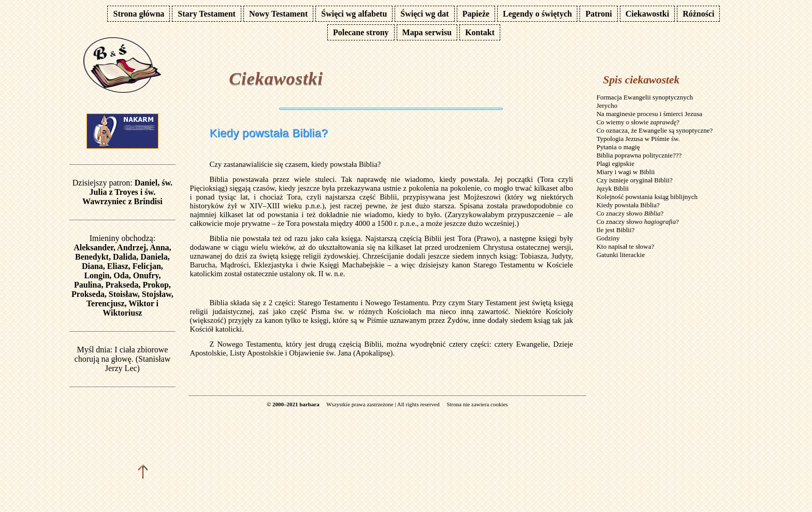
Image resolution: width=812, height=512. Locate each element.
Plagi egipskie (615, 163)
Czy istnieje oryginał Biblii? (635, 180)
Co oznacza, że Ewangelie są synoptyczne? (655, 130)
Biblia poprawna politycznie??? (639, 155)
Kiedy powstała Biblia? (628, 205)
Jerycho (607, 105)
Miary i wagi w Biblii (626, 172)
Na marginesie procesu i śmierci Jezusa (649, 114)
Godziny (608, 238)
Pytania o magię (618, 147)
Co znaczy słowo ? (630, 213)
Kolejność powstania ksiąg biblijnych (647, 197)
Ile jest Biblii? (616, 230)
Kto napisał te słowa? (626, 246)
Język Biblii (613, 188)
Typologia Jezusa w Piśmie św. (638, 139)
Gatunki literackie (621, 255)
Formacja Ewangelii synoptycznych (645, 97)
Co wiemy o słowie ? (638, 122)
